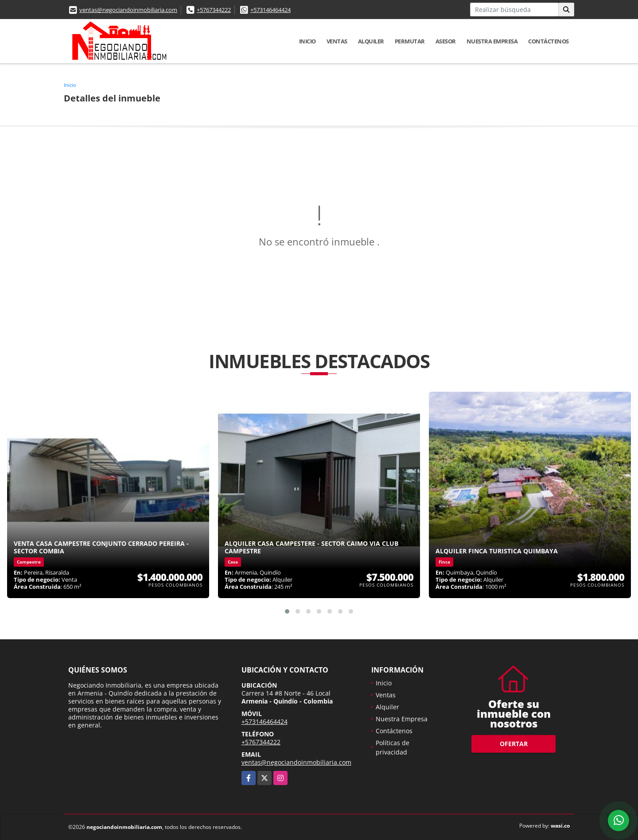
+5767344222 (214, 10)
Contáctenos (549, 41)
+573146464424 (270, 10)
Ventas (337, 41)
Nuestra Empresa (492, 41)
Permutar (410, 41)
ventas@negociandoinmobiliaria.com (128, 10)
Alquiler (371, 41)
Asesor (446, 41)
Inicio (307, 41)
